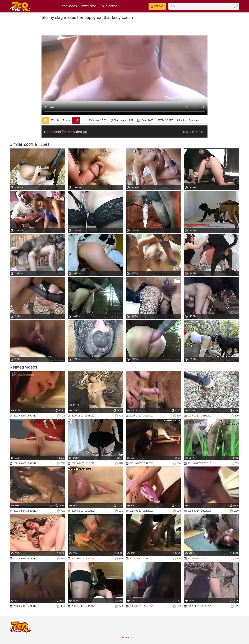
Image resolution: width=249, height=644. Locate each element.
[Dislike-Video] (76, 120)
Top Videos (69, 6)
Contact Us (126, 637)
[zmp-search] (204, 6)
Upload (157, 6)
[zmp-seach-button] (236, 6)
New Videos (89, 6)
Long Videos (109, 6)
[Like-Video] (45, 120)
